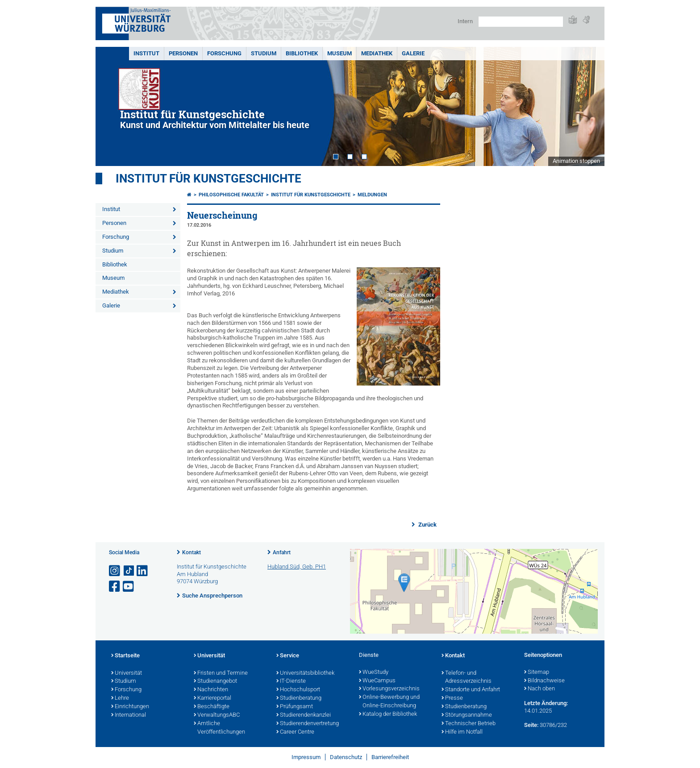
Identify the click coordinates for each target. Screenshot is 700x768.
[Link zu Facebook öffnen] (115, 587)
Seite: (531, 725)
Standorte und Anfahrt (471, 690)
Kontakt (192, 552)
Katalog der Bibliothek (388, 714)
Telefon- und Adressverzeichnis (467, 678)
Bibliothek (302, 53)
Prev (111, 106)
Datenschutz (346, 757)
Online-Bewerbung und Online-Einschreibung (389, 702)
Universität (127, 673)
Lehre (120, 698)
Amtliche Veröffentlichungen (219, 728)
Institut (146, 53)
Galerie (413, 53)
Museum (340, 53)
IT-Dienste (291, 681)
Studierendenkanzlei (304, 715)
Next (589, 106)
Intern (465, 21)
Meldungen (372, 195)
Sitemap (537, 673)
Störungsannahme (467, 715)
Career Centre (295, 732)
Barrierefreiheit (390, 757)
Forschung (224, 53)
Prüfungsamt (295, 707)
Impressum (306, 757)
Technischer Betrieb (469, 724)
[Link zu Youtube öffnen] (129, 587)
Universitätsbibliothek (305, 673)
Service (288, 656)
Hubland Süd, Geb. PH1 (297, 567)
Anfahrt (282, 552)
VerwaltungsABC (217, 715)
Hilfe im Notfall (462, 732)
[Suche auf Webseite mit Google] (521, 22)
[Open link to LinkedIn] (143, 571)
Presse (452, 698)
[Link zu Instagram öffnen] (115, 571)
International (129, 715)
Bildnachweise (544, 681)
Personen (183, 53)
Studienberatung (299, 698)
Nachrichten (211, 690)
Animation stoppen (576, 161)
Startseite (125, 656)
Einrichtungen (130, 707)
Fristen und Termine (221, 673)
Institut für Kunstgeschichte (208, 179)
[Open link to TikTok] (129, 571)
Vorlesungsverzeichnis (389, 689)
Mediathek (377, 53)
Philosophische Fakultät (231, 195)
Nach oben (540, 689)
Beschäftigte (212, 707)
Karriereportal (212, 698)
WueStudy (374, 673)
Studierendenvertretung (308, 724)
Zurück (427, 525)
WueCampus (377, 681)
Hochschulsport (298, 690)
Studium (264, 53)
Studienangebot (215, 681)
